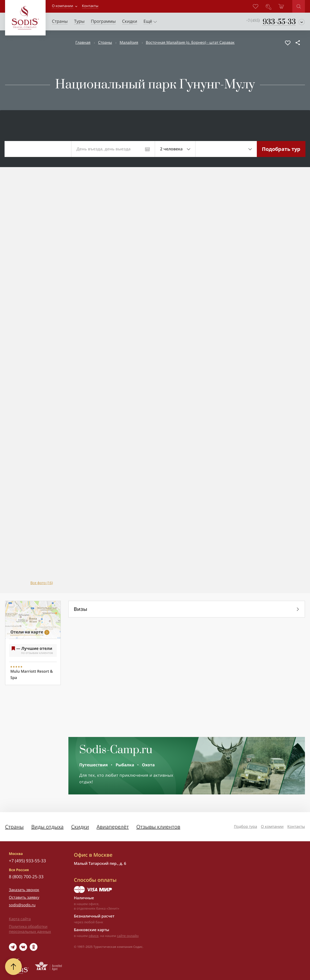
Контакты (296, 827)
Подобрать (281, 149)
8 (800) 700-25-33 (26, 877)
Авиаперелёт (113, 827)
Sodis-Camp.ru (116, 750)
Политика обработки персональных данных (30, 929)
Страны (105, 43)
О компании (63, 6)
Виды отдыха (47, 827)
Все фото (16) (42, 583)
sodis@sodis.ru (22, 905)
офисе (94, 936)
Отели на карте (27, 632)
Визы (80, 609)
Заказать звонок (24, 890)
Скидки (80, 827)
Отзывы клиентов (158, 827)
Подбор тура (245, 827)
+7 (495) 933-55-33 (27, 861)
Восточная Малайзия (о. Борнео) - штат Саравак (190, 43)
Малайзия (129, 43)
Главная (83, 43)
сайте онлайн (128, 936)
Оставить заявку (24, 897)
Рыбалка (125, 765)
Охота (148, 765)
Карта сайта (20, 919)
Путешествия (93, 765)
